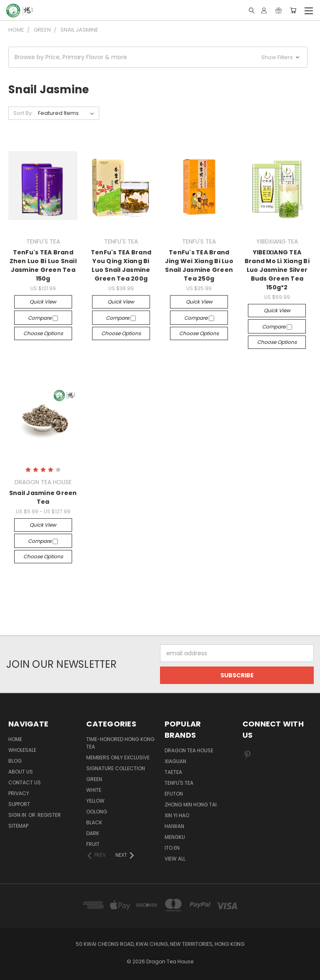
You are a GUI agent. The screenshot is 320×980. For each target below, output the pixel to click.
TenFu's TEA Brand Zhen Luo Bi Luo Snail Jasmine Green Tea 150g (43, 265)
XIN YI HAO (177, 815)
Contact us (25, 782)
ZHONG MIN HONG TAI (191, 805)
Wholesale (22, 750)
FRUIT (93, 844)
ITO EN (172, 848)
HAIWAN (174, 826)
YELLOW (95, 801)
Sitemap (18, 826)
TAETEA (173, 772)
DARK (93, 833)
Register (49, 815)
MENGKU (175, 837)
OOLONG (97, 812)
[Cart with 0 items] (293, 10)
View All (175, 859)
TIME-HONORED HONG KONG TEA (120, 743)
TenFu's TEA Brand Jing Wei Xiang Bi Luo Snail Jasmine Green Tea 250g (199, 265)
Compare (43, 318)
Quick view (43, 302)
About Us (21, 772)
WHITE (94, 790)
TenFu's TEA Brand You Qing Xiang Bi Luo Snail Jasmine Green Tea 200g (121, 265)
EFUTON (174, 794)
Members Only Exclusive (118, 757)
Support (19, 804)
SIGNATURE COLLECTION (116, 768)
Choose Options (43, 333)
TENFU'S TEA (179, 783)
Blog (15, 761)
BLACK (94, 822)
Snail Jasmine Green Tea (43, 497)
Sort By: (23, 113)
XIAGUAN (175, 761)
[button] (158, 57)
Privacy (19, 793)
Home (15, 739)
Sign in (18, 815)
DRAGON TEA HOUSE (189, 750)
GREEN (94, 779)
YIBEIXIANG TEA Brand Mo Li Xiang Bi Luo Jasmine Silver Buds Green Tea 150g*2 (277, 270)
